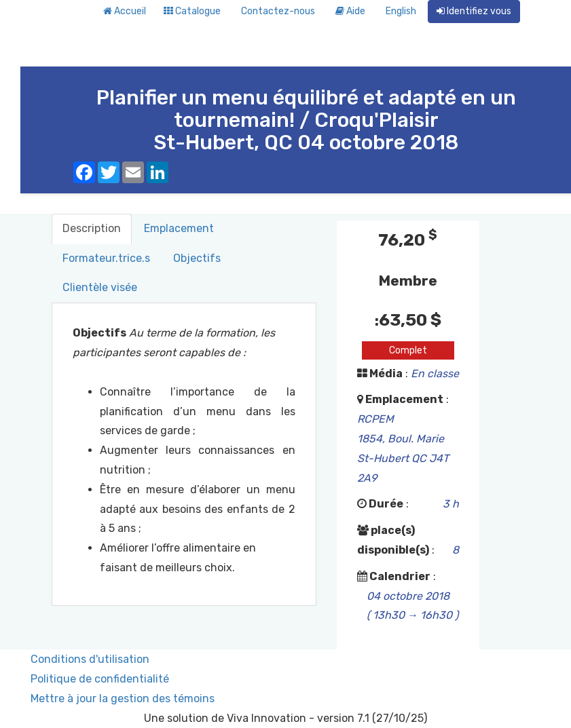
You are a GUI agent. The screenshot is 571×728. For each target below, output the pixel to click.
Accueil (125, 11)
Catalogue (192, 11)
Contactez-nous (278, 11)
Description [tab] (92, 228)
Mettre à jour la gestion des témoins (123, 698)
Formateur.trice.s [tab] (106, 258)
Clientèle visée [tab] (100, 287)
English (401, 11)
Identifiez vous (474, 11)
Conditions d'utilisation (90, 659)
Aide (350, 11)
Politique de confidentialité (100, 679)
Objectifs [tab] (197, 258)
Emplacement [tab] (179, 228)
